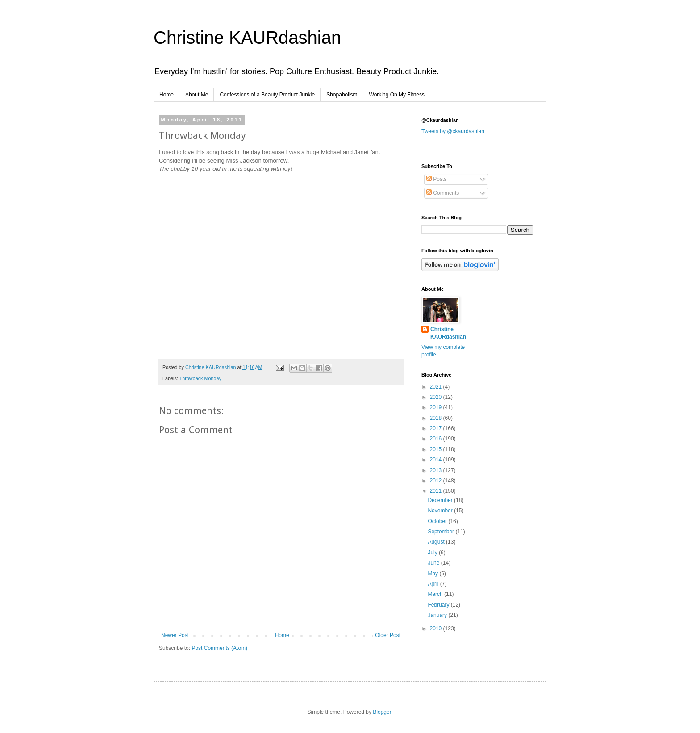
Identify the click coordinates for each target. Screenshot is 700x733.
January (438, 615)
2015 (437, 449)
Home (167, 95)
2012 (437, 481)
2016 (437, 439)
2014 (437, 460)
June (434, 563)
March (436, 594)
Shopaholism (342, 95)
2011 (437, 491)
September (442, 532)
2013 (437, 470)
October (438, 521)
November (441, 511)
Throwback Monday (200, 378)
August (437, 542)
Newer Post (175, 635)
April (434, 584)
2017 (437, 428)
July (433, 553)
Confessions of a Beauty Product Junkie (267, 95)
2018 (437, 418)
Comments (443, 193)
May (433, 574)
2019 (437, 407)
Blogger (382, 712)
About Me (197, 95)
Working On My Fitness (397, 95)
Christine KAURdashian (247, 38)
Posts (436, 179)
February (439, 605)
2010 (437, 628)
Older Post (388, 635)
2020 (437, 397)
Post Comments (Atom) (219, 648)
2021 (437, 387)
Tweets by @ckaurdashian (453, 131)
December (441, 500)
